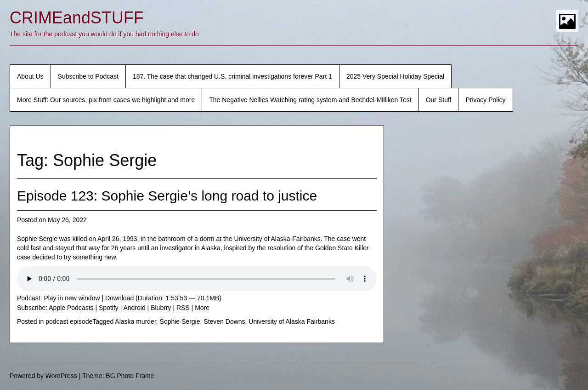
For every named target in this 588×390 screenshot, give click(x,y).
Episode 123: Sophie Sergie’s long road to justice (167, 196)
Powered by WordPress (43, 376)
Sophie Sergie (180, 321)
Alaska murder (135, 321)
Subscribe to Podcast (88, 76)
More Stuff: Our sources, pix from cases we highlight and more (106, 100)
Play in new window (72, 298)
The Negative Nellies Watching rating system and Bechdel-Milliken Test (310, 100)
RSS (183, 308)
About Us (30, 76)
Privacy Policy (485, 100)
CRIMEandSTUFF (77, 18)
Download (119, 298)
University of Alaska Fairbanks (292, 321)
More (202, 308)
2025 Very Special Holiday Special (395, 76)
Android (134, 308)
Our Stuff (439, 100)
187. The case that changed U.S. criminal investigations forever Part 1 (232, 76)
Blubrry (161, 308)
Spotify (109, 308)
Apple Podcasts (71, 308)
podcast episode (69, 321)
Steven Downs (224, 321)
